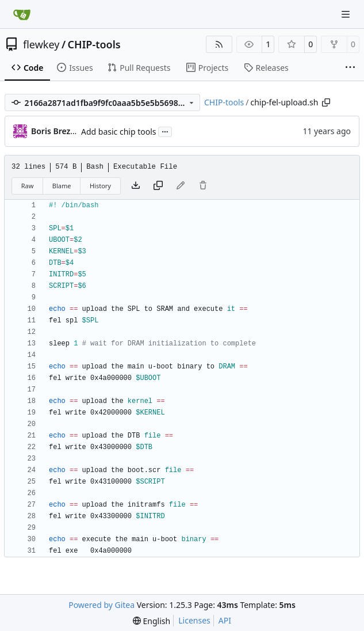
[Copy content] (158, 186)
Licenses (194, 620)
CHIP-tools (94, 44)
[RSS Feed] (219, 44)
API (225, 620)
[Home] (22, 14)
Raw (28, 186)
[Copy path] (326, 102)
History (100, 186)
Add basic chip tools (119, 132)
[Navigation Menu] (347, 14)
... (165, 131)
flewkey (41, 44)
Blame (62, 186)
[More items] (350, 68)
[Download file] (136, 186)
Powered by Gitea (101, 605)
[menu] (152, 621)
